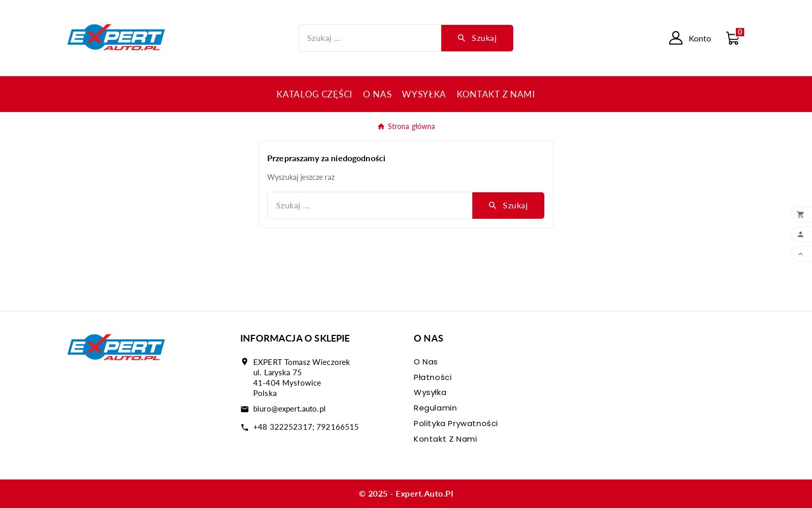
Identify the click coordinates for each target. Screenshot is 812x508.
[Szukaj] (370, 38)
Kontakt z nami (445, 439)
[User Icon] (690, 38)
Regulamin (435, 408)
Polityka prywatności (456, 423)
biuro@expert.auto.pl (289, 408)
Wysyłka (430, 392)
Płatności (433, 377)
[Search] (477, 38)
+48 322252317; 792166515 (306, 427)
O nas (426, 362)
